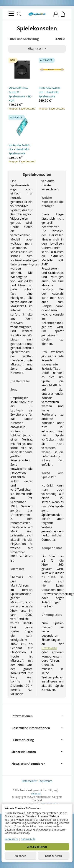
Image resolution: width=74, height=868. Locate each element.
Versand (36, 793)
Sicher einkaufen (37, 752)
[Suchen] (19, 14)
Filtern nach (37, 49)
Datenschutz (30, 781)
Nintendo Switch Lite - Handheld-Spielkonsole (49, 92)
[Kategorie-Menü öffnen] (11, 14)
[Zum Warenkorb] (63, 14)
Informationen (37, 716)
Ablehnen (20, 856)
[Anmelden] (56, 14)
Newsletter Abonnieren (37, 764)
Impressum (45, 781)
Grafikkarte (49, 648)
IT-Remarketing (37, 740)
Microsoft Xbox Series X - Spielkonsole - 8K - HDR (20, 94)
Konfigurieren (54, 856)
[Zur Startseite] (37, 14)
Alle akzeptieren (37, 847)
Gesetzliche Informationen (37, 728)
